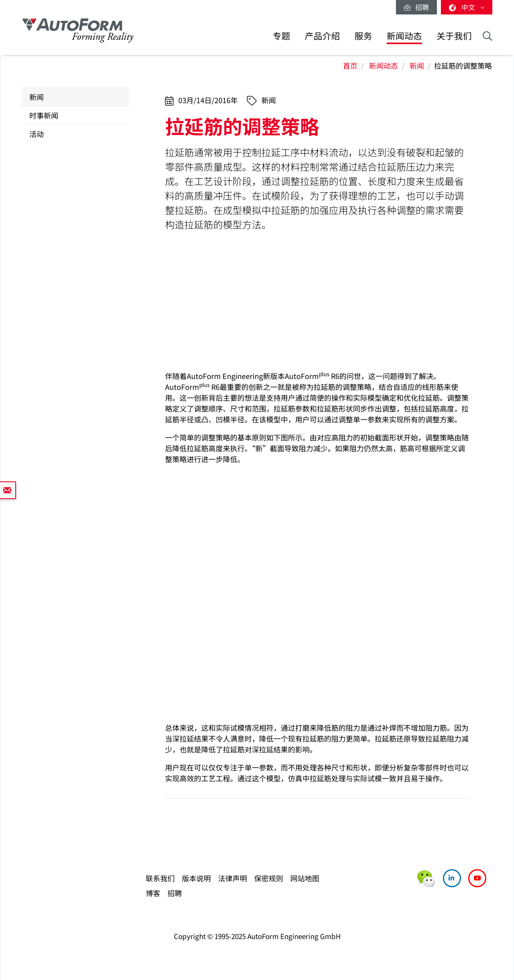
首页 (350, 65)
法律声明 (233, 878)
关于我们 (454, 36)
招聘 (416, 7)
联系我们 (160, 878)
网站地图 (305, 878)
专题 (281, 36)
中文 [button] (467, 7)
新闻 (417, 65)
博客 (153, 893)
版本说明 (196, 878)
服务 (363, 36)
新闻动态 (404, 36)
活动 (37, 134)
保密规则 (269, 878)
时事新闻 (44, 115)
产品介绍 (322, 36)
